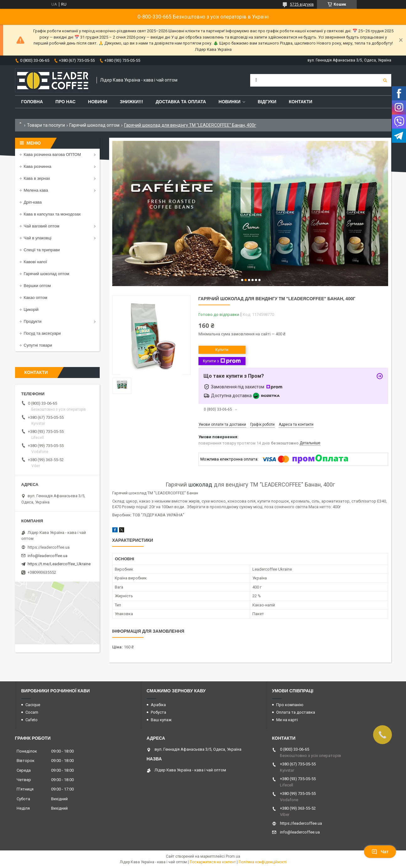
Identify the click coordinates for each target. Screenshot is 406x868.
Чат (380, 852)
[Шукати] (385, 80)
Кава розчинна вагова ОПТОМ (53, 154)
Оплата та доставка (296, 712)
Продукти (33, 321)
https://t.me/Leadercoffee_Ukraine (59, 564)
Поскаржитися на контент (213, 862)
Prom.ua (233, 856)
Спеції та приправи (42, 250)
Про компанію (290, 705)
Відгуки (267, 102)
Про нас (66, 102)
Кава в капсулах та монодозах (52, 214)
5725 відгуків (302, 4)
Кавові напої (36, 262)
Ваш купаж (161, 720)
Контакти (301, 102)
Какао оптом (36, 298)
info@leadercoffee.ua (47, 556)
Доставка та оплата (181, 102)
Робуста (158, 712)
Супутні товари (38, 345)
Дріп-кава (33, 202)
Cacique (33, 705)
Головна (32, 102)
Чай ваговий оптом (42, 226)
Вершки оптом (37, 286)
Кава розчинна (38, 166)
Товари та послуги (46, 125)
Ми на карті (287, 720)
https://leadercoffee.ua (49, 547)
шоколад (200, 485)
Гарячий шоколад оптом (94, 125)
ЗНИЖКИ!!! (131, 102)
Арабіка (158, 705)
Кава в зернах (37, 178)
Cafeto (32, 720)
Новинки (229, 102)
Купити (222, 350)
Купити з (222, 361)
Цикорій (31, 309)
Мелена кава (36, 190)
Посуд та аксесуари (42, 333)
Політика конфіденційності (263, 862)
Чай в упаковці (38, 238)
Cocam (32, 712)
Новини (98, 102)
